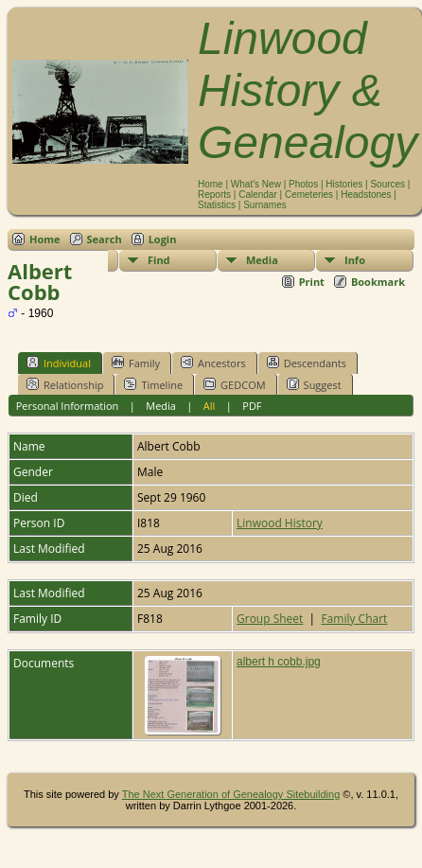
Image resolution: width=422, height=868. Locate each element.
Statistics (217, 205)
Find (159, 260)
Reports (214, 195)
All (210, 406)
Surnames (265, 205)
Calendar (258, 195)
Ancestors (213, 363)
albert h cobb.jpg (279, 662)
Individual (59, 363)
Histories (344, 184)
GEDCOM (234, 384)
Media (262, 260)
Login (163, 239)
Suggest (314, 384)
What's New (256, 184)
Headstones (366, 195)
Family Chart (354, 619)
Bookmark (378, 282)
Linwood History (280, 523)
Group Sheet (270, 619)
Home (211, 184)
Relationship (65, 384)
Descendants (307, 363)
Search (105, 239)
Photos (303, 184)
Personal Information (68, 406)
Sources (387, 184)
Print (312, 282)
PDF (252, 406)
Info (355, 260)
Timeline (153, 384)
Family (136, 363)
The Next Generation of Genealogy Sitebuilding (231, 794)
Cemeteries (309, 195)
